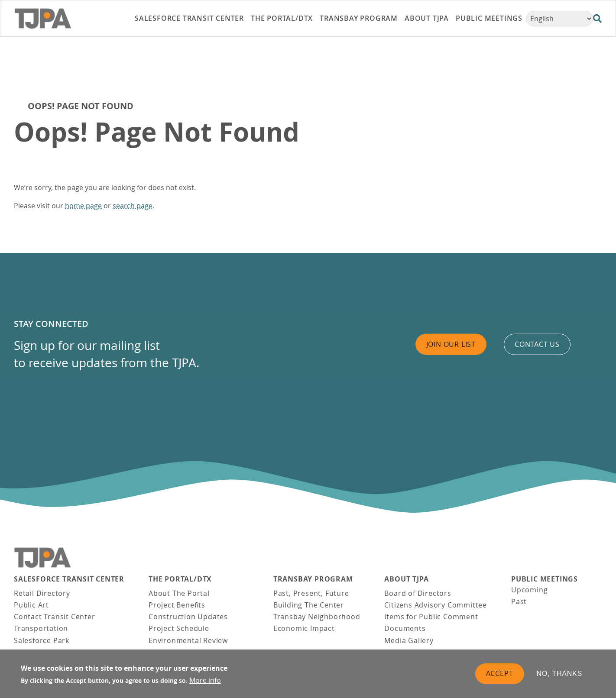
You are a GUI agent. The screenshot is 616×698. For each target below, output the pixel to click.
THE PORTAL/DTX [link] (282, 18)
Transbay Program (313, 579)
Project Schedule (179, 628)
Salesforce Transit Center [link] (189, 18)
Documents (405, 628)
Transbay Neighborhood (317, 617)
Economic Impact (304, 628)
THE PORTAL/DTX (180, 579)
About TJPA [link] (427, 18)
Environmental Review (188, 640)
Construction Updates (188, 617)
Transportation (41, 628)
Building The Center (309, 605)
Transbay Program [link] (359, 18)
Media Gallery (409, 640)
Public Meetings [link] (489, 18)
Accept (500, 674)
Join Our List (451, 344)
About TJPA (406, 579)
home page (83, 206)
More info (205, 681)
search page (133, 206)
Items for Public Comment (431, 617)
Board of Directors (418, 593)
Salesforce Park (42, 640)
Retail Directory (42, 593)
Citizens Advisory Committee (436, 605)
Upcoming (529, 590)
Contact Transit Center (55, 617)
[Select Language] (559, 19)
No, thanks (560, 674)
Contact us (537, 344)
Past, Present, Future (311, 593)
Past (519, 601)
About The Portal (179, 593)
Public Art (31, 605)
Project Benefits (177, 605)
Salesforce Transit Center (69, 579)
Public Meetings (545, 579)
